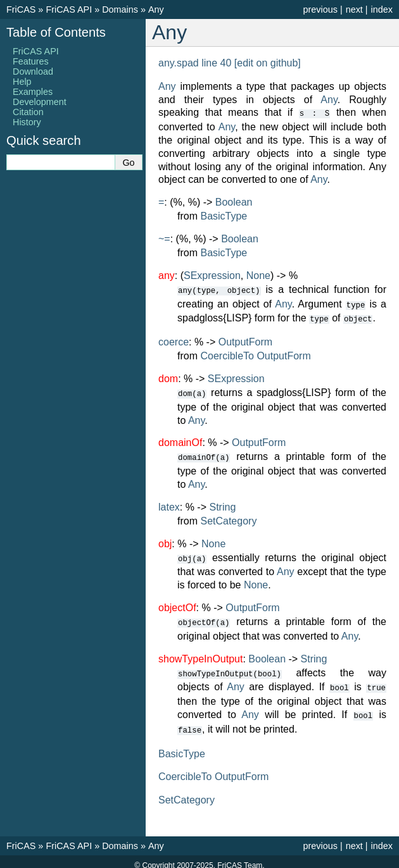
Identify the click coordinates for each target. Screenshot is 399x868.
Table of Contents (56, 32)
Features (31, 61)
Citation (28, 112)
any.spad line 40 (195, 63)
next (354, 9)
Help (22, 82)
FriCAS (21, 9)
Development (40, 102)
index (382, 9)
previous (320, 9)
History (27, 122)
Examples (33, 92)
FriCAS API (69, 9)
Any (156, 9)
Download (33, 71)
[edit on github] (268, 63)
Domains (120, 9)
